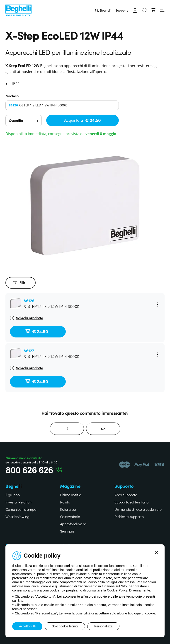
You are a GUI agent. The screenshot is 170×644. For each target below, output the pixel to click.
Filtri (19, 283)
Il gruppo (12, 495)
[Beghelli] (18, 10)
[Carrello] (153, 10)
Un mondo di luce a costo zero (138, 509)
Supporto (122, 10)
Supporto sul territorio (131, 502)
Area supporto (126, 495)
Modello (12, 96)
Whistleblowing (17, 516)
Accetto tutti (27, 626)
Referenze (68, 509)
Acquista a (82, 120)
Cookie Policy (117, 590)
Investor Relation (18, 502)
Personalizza (103, 626)
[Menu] (162, 10)
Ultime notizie (71, 495)
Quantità (16, 120)
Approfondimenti (73, 524)
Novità (65, 502)
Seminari (67, 531)
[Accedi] (135, 10)
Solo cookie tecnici (65, 626)
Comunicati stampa (21, 509)
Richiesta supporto (129, 516)
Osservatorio (70, 516)
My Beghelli (103, 10)
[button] (144, 10)
